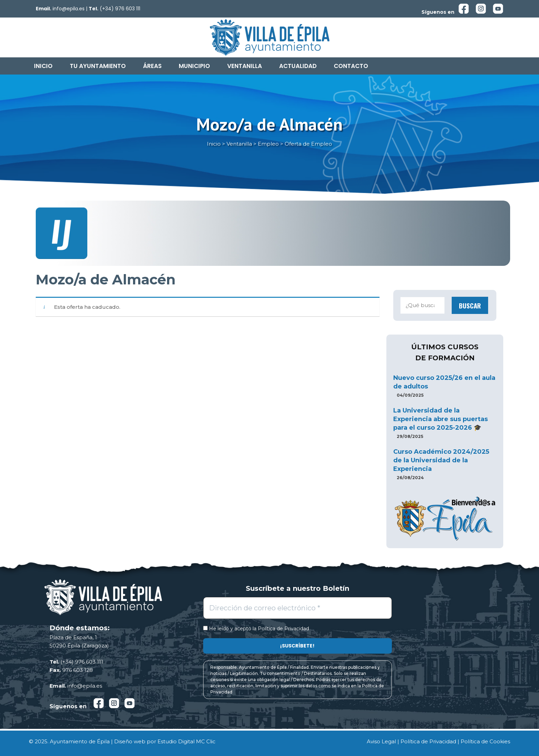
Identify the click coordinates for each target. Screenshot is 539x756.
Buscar (470, 305)
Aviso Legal (381, 741)
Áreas (152, 66)
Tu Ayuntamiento (98, 66)
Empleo (268, 144)
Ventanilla (245, 66)
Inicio (43, 66)
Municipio (194, 66)
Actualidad (298, 66)
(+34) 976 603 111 (120, 9)
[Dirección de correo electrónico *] (298, 608)
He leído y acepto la (256, 629)
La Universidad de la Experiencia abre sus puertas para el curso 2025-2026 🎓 (441, 419)
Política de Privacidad (283, 629)
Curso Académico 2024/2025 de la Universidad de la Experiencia (441, 460)
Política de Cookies (485, 741)
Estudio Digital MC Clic (186, 741)
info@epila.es (69, 9)
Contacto (351, 66)
